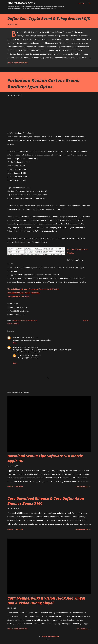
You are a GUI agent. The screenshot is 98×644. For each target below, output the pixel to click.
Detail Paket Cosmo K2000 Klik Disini (23, 293)
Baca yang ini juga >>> (83, 487)
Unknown (16, 337)
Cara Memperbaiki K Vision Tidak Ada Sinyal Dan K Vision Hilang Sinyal (46, 601)
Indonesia (16, 324)
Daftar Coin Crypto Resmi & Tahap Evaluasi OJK (49, 18)
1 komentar (19, 487)
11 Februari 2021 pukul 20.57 (29, 337)
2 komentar (19, 529)
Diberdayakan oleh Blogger (49, 636)
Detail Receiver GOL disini (19, 296)
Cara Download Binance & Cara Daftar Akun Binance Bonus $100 (46, 501)
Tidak (20, 355)
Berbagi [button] (10, 63)
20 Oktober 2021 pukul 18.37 (32, 355)
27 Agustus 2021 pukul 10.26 (29, 347)
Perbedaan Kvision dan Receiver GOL (24, 321)
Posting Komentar (21, 63)
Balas (15, 343)
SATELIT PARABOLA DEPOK (21, 3)
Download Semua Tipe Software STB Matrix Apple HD (45, 458)
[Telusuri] (81, 3)
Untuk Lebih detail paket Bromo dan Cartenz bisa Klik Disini (33, 289)
